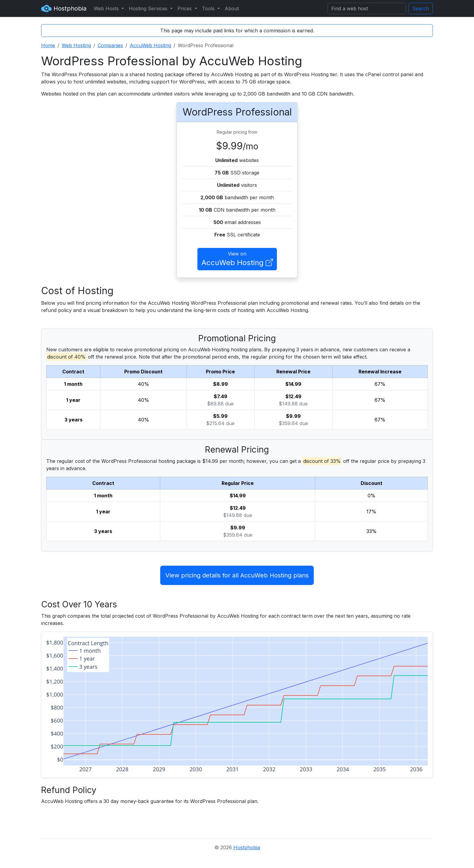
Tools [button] (209, 8)
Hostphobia (64, 8)
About (232, 8)
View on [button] (237, 259)
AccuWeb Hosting (150, 45)
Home (48, 45)
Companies (110, 45)
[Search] (367, 8)
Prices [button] (185, 8)
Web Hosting (76, 45)
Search (421, 8)
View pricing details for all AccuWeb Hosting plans (237, 575)
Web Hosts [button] (107, 8)
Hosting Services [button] (149, 8)
